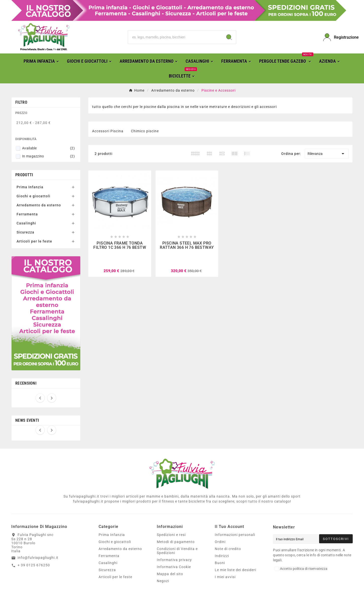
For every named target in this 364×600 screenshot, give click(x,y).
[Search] (229, 37)
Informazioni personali (235, 535)
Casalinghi (26, 223)
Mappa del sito (170, 574)
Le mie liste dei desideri (235, 570)
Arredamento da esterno (39, 205)
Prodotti (24, 175)
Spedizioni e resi (171, 535)
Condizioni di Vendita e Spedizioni (177, 551)
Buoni (220, 563)
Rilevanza (327, 154)
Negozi (163, 581)
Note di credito (228, 549)
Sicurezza (25, 232)
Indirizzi (222, 556)
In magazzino (48, 156)
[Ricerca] (175, 37)
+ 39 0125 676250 (34, 565)
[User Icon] (338, 37)
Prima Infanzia (30, 187)
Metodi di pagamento (176, 542)
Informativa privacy (174, 560)
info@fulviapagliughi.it (38, 558)
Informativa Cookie (174, 567)
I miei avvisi (225, 577)
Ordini (220, 542)
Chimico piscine (145, 131)
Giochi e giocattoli (33, 196)
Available (48, 148)
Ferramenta (27, 214)
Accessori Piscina (108, 131)
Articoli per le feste (34, 241)
